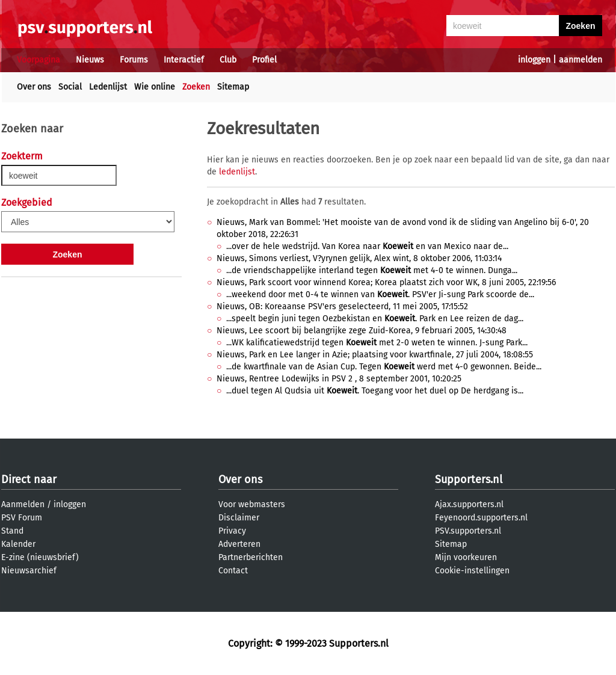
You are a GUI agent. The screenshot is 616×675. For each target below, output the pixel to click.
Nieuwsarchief (29, 571)
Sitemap (233, 87)
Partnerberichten (251, 557)
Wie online (155, 87)
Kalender (18, 544)
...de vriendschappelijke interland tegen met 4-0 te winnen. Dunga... (372, 270)
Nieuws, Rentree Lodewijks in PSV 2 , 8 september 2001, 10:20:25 (339, 379)
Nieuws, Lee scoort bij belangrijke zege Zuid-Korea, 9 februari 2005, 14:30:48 (362, 331)
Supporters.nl (469, 479)
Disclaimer (239, 518)
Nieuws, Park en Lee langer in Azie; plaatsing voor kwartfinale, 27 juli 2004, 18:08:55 (375, 355)
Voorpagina (38, 60)
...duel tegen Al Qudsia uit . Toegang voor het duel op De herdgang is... (375, 391)
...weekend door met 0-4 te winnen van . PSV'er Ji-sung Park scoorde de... (380, 294)
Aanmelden (23, 504)
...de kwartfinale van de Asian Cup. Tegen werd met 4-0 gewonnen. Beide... (384, 367)
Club (228, 60)
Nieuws (90, 60)
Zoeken (196, 87)
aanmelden (581, 60)
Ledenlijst (108, 87)
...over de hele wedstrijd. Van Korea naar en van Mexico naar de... (367, 246)
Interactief (184, 60)
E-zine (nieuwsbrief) (40, 557)
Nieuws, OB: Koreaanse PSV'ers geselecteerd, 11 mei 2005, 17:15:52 (342, 307)
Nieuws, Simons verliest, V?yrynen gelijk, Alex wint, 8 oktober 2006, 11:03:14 (359, 258)
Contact (233, 571)
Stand (12, 531)
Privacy (232, 531)
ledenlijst (237, 172)
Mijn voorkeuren (466, 557)
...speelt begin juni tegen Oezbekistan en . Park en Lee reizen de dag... (375, 319)
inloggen (534, 60)
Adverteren (239, 544)
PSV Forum (22, 518)
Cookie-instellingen (472, 571)
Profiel (264, 60)
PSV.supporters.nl (468, 531)
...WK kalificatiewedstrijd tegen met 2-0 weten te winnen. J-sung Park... (377, 343)
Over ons (34, 87)
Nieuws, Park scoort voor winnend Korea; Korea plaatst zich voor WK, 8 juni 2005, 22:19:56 (386, 282)
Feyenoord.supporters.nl (481, 518)
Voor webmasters (252, 504)
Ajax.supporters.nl (469, 504)
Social (70, 87)
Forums (134, 60)
